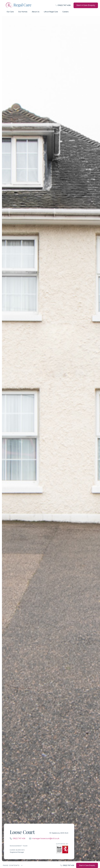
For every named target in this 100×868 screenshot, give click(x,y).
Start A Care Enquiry (86, 5)
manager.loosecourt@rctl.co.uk (46, 838)
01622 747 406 (64, 5)
